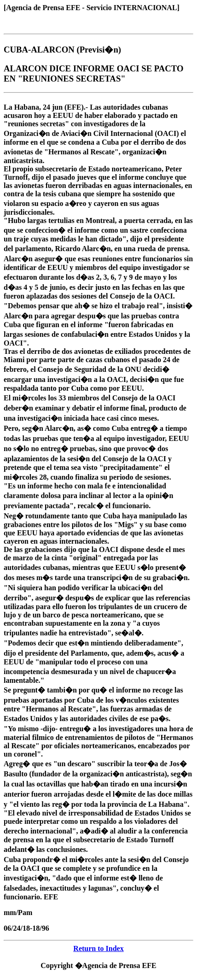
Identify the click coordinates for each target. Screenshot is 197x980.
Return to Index (98, 948)
